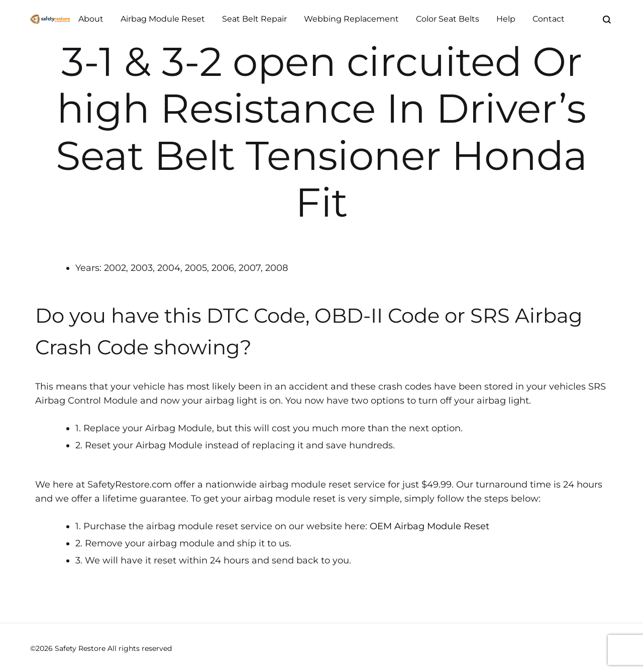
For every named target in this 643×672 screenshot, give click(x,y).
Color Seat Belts (448, 19)
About (91, 19)
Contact (549, 19)
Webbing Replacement (351, 19)
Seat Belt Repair (254, 19)
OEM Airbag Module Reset (430, 526)
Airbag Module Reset (163, 19)
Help (506, 19)
